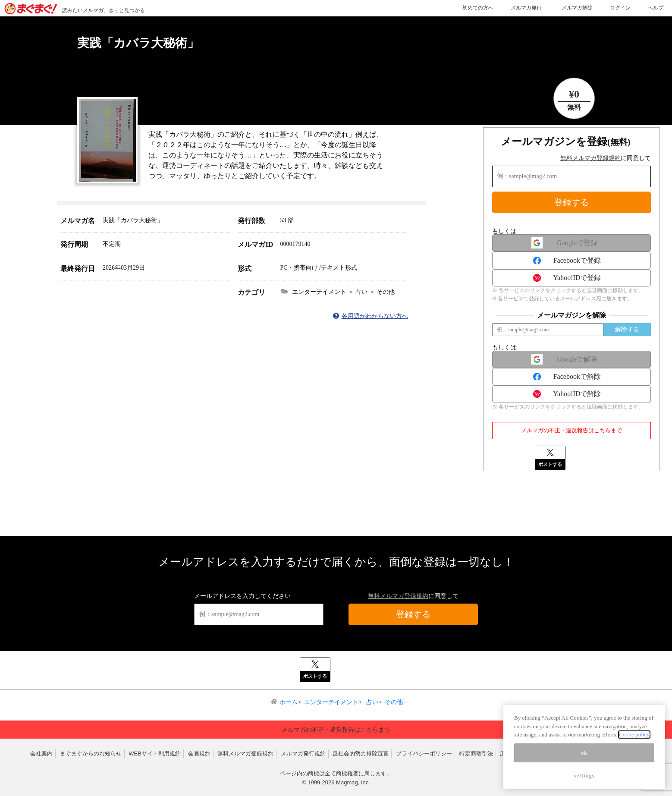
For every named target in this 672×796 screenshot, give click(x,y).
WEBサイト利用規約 (155, 754)
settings (584, 776)
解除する (627, 329)
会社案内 (41, 754)
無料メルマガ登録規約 (590, 158)
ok (584, 753)
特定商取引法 (476, 754)
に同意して (606, 158)
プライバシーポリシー (424, 754)
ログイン (620, 8)
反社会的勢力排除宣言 (361, 754)
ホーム (289, 702)
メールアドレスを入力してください (242, 596)
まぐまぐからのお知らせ (91, 754)
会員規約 (199, 754)
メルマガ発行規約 (303, 754)
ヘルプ (656, 8)
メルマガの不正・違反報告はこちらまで (572, 430)
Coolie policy (634, 735)
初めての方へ (478, 8)
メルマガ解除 (577, 8)
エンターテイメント (331, 702)
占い (372, 702)
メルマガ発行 (526, 8)
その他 (394, 702)
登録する (572, 202)
